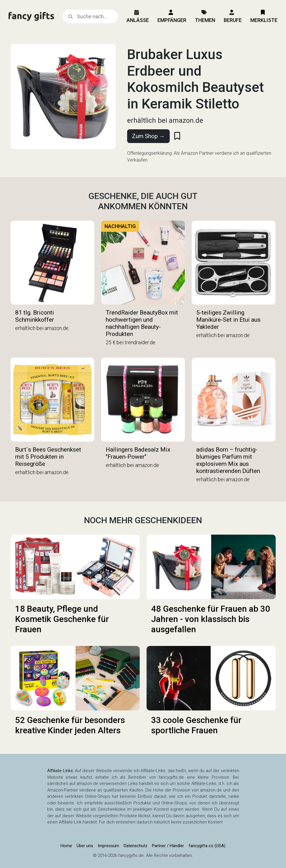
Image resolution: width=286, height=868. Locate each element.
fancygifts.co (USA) (207, 846)
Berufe (233, 16)
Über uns (85, 846)
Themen (205, 16)
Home (66, 846)
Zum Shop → (148, 136)
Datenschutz (136, 846)
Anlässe (138, 16)
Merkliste (264, 16)
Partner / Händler (168, 846)
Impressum (108, 846)
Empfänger (172, 16)
